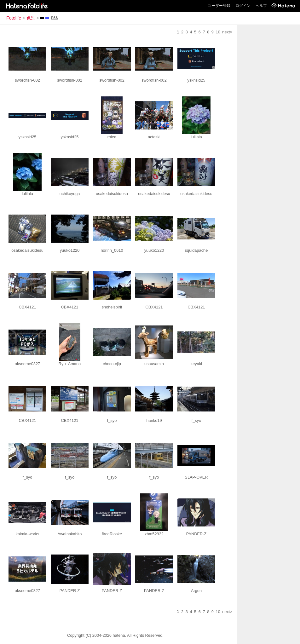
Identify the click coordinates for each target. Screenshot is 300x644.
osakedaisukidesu (112, 194)
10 (218, 32)
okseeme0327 (27, 364)
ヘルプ (261, 6)
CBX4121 (28, 307)
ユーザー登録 (219, 6)
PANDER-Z (196, 534)
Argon (196, 591)
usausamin (154, 364)
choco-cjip (112, 364)
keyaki (196, 364)
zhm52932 (154, 534)
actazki (154, 137)
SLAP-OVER (196, 477)
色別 (31, 18)
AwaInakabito (70, 534)
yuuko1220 (70, 250)
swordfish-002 (27, 80)
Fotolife (14, 18)
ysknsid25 (196, 80)
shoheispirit (112, 307)
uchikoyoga (70, 194)
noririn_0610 (112, 250)
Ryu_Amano (70, 364)
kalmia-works (28, 534)
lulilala (196, 137)
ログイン (243, 6)
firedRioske (112, 534)
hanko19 (154, 420)
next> (227, 32)
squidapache (196, 250)
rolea (112, 137)
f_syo (112, 420)
